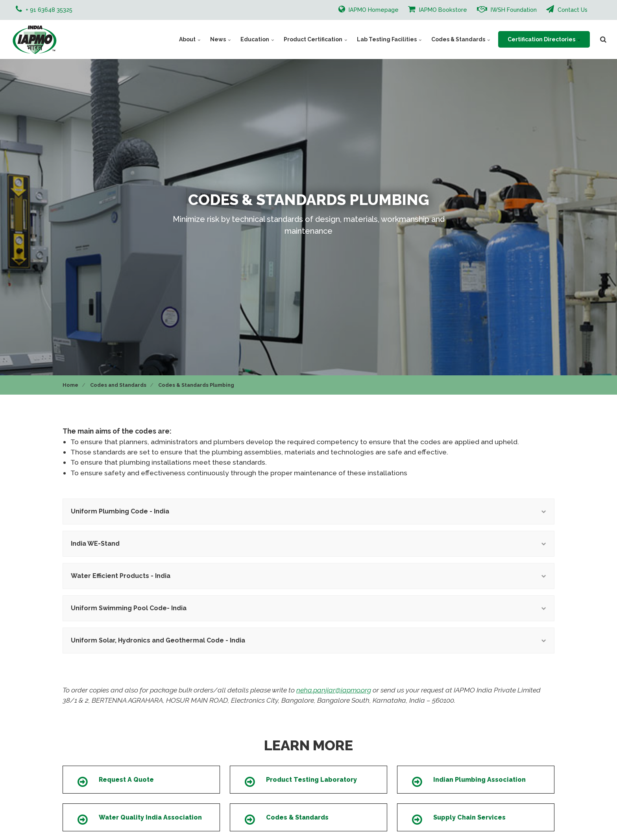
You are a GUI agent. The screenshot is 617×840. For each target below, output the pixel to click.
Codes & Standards (461, 39)
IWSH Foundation (507, 9)
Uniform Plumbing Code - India (308, 511)
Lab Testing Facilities (389, 39)
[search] (603, 39)
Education (257, 39)
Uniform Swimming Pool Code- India (308, 608)
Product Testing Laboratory (311, 780)
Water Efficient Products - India (308, 576)
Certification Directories (544, 39)
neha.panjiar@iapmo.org (334, 690)
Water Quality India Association (150, 817)
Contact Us (567, 9)
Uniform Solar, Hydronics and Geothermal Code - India (308, 640)
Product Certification (316, 39)
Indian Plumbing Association (479, 780)
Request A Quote (126, 780)
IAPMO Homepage (369, 9)
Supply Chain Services (469, 817)
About (190, 39)
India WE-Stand (308, 544)
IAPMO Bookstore (438, 9)
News (221, 39)
